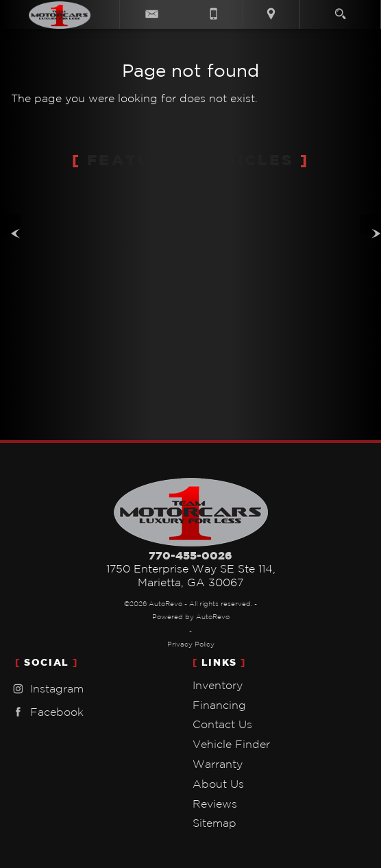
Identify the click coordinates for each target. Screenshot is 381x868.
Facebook (47, 712)
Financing (219, 705)
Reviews (215, 804)
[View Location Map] (271, 14)
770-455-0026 (190, 555)
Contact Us (222, 724)
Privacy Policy (191, 644)
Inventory (218, 685)
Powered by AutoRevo (191, 617)
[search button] (340, 10)
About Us (218, 784)
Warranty (218, 764)
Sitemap (214, 823)
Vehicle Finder (231, 744)
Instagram (47, 689)
